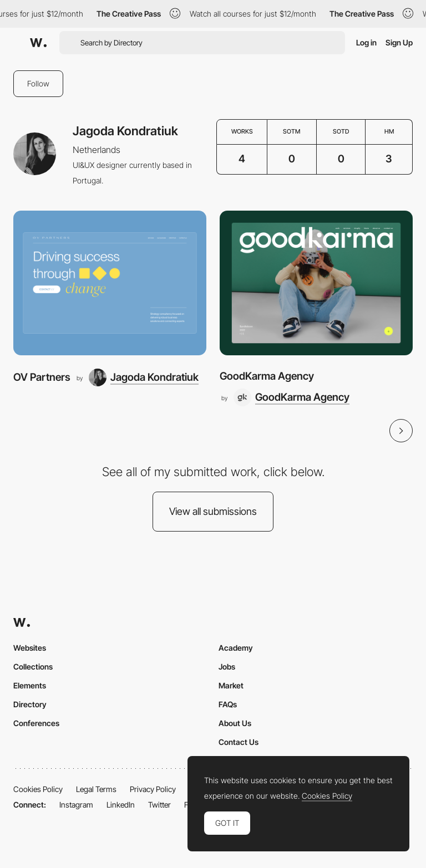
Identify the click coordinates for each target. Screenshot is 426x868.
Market (231, 685)
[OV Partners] (110, 283)
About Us (235, 723)
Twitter (159, 805)
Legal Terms (96, 789)
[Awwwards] (38, 43)
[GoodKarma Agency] (316, 283)
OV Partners (42, 377)
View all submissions (213, 511)
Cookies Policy (38, 789)
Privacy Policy (153, 789)
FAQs (228, 704)
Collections (33, 667)
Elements (30, 685)
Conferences (36, 723)
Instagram (76, 805)
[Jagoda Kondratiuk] (144, 377)
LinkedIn (121, 805)
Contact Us (239, 742)
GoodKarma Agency (267, 376)
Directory (30, 704)
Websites (30, 648)
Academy (236, 648)
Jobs (227, 667)
